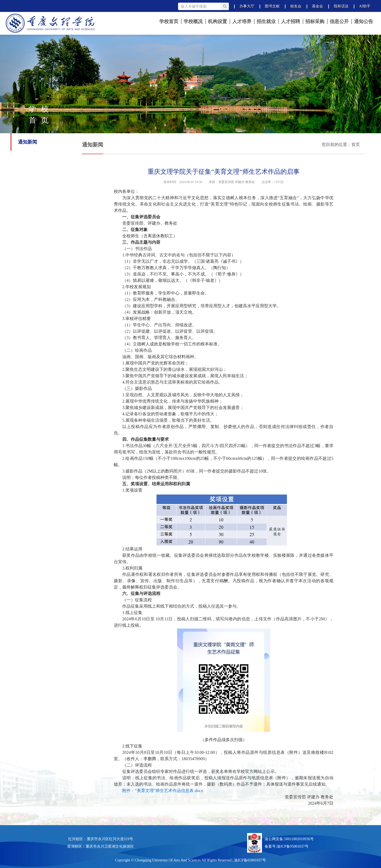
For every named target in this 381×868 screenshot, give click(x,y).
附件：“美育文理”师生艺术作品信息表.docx (163, 791)
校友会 (296, 6)
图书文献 (272, 6)
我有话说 (341, 6)
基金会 (317, 6)
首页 (356, 144)
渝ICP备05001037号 (293, 846)
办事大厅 (247, 6)
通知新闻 (28, 142)
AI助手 (365, 6)
